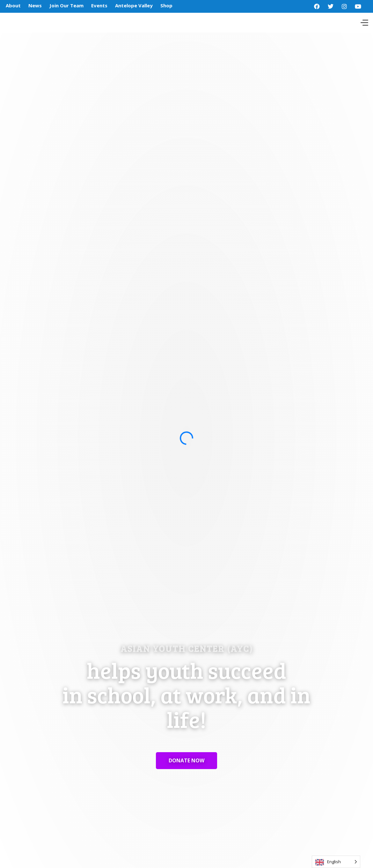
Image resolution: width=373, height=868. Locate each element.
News (35, 5)
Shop (166, 5)
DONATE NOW (186, 760)
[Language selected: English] (336, 862)
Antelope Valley (134, 5)
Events (99, 5)
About (13, 5)
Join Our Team (66, 5)
